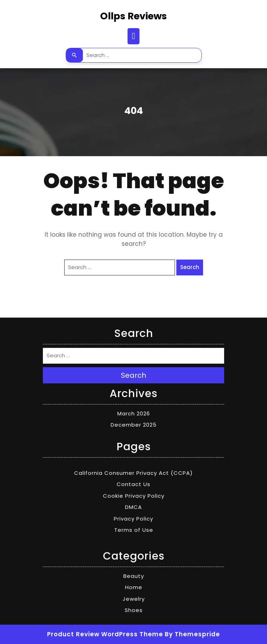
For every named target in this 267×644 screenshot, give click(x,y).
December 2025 (134, 425)
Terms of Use (134, 530)
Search (74, 55)
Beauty (134, 576)
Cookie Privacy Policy (134, 496)
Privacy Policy (133, 519)
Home (134, 587)
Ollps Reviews (133, 16)
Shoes (134, 610)
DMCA (133, 507)
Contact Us (133, 484)
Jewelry (134, 599)
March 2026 (134, 413)
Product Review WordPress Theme (105, 634)
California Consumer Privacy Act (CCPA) (133, 473)
